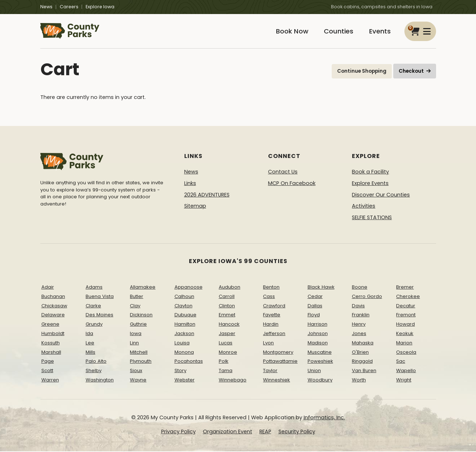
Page (48, 362)
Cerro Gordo (367, 297)
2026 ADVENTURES (207, 195)
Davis (358, 306)
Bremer (405, 288)
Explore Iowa (100, 7)
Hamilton (185, 325)
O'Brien (360, 352)
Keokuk (405, 334)
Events (380, 31)
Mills (90, 352)
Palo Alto (96, 362)
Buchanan (53, 297)
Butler (137, 297)
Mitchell (139, 352)
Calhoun (184, 297)
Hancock (229, 325)
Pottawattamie (280, 362)
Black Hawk (321, 288)
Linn (134, 343)
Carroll (227, 297)
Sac (401, 362)
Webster (185, 381)
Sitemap (195, 207)
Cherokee (408, 297)
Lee (90, 343)
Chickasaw (54, 306)
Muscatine (320, 352)
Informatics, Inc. (324, 418)
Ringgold (362, 362)
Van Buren (364, 371)
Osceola (406, 352)
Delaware (53, 315)
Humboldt (53, 334)
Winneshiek (276, 381)
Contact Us (283, 172)
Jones (359, 334)
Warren (50, 381)
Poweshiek (320, 362)
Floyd (314, 315)
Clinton (227, 306)
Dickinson (141, 315)
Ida (89, 334)
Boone (360, 288)
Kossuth (51, 343)
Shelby (94, 371)
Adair (48, 288)
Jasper (227, 334)
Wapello (406, 371)
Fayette (272, 315)
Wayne (138, 381)
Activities (364, 207)
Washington (100, 381)
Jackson (184, 334)
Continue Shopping (362, 72)
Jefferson (274, 334)
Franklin (361, 315)
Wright (404, 381)
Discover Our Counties (381, 195)
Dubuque (185, 315)
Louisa (182, 343)
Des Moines (99, 315)
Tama (226, 371)
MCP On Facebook (292, 184)
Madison (318, 343)
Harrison (318, 325)
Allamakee (143, 288)
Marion (404, 343)
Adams (94, 288)
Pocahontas (189, 362)
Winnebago (233, 381)
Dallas (315, 306)
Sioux (136, 371)
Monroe (228, 352)
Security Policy (297, 432)
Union (314, 371)
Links (190, 184)
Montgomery (278, 352)
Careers (69, 7)
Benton (271, 288)
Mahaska (363, 343)
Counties (338, 31)
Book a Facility (370, 172)
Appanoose (189, 288)
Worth (359, 381)
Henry (359, 325)
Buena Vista (100, 297)
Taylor (270, 371)
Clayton (183, 306)
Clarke (93, 306)
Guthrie (138, 325)
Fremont (406, 315)
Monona (184, 352)
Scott (47, 371)
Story (180, 371)
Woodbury (320, 381)
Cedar (315, 297)
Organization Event (228, 432)
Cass (269, 297)
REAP (265, 432)
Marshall (51, 352)
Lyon (268, 343)
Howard (405, 325)
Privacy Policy (178, 432)
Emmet (227, 315)
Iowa (136, 334)
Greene (50, 325)
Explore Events (370, 184)
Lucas (226, 343)
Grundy (94, 325)
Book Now (291, 31)
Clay (135, 306)
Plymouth (141, 362)
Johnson (318, 334)
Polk (224, 362)
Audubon (230, 288)
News (46, 7)
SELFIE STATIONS (372, 218)
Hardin (271, 325)
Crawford (274, 306)
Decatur (406, 306)
